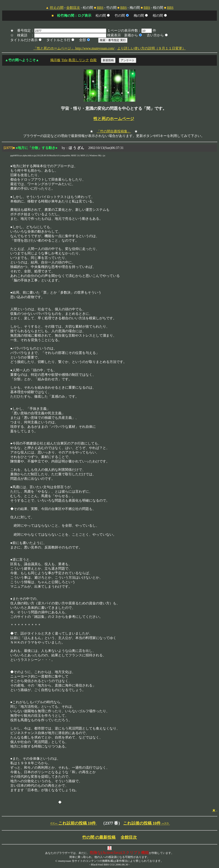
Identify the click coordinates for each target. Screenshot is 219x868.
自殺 (93, 60)
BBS (100, 8)
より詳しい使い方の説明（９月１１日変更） (151, 48)
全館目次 (73, 8)
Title (65, 60)
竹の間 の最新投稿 (99, 837)
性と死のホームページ (114, 119)
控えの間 (57, 8)
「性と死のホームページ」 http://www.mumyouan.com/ (74, 48)
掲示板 (55, 60)
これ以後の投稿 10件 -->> (147, 823)
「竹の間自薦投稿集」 (114, 131)
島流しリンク (79, 60)
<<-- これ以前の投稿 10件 (73, 823)
